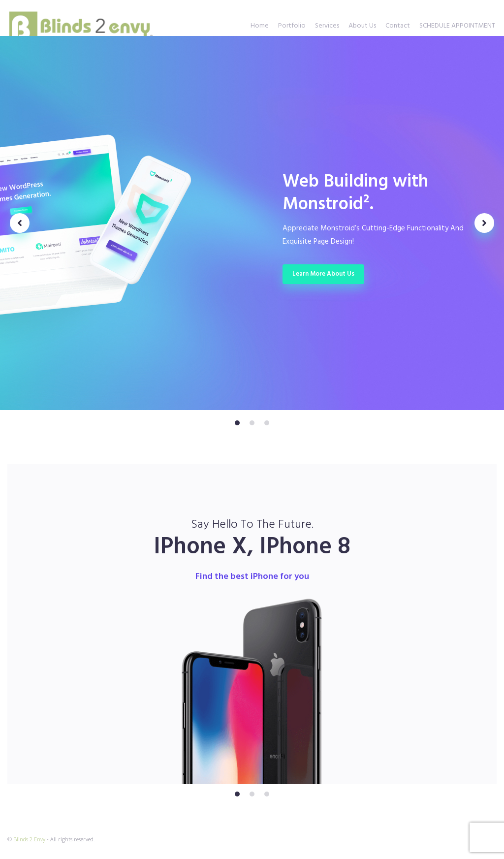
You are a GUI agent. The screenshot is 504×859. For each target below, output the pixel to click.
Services (327, 26)
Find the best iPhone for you (252, 577)
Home (260, 26)
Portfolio (292, 26)
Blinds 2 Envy (29, 839)
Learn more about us (323, 274)
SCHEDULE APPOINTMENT (457, 26)
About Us (362, 26)
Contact (398, 26)
